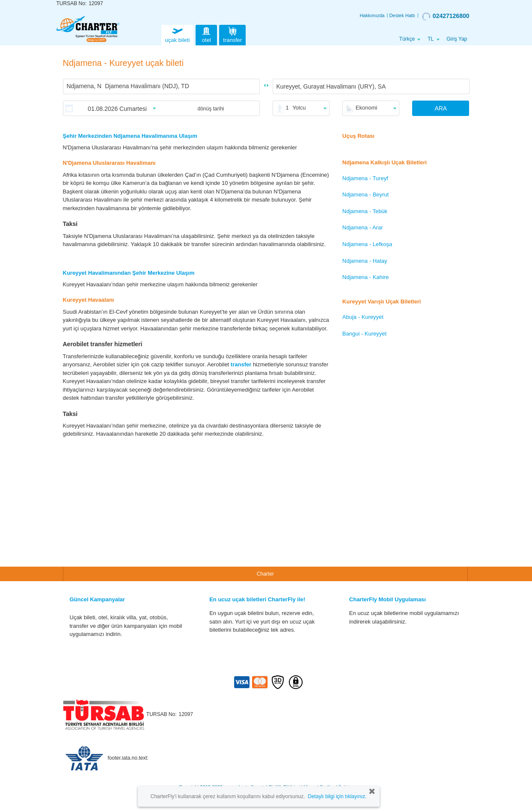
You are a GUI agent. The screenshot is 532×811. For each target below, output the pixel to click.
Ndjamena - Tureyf (365, 178)
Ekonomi (367, 108)
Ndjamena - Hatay (365, 261)
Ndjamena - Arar (363, 227)
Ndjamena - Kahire (366, 277)
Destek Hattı (402, 15)
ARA (441, 108)
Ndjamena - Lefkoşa (367, 244)
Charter (265, 574)
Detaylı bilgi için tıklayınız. (337, 796)
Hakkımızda (372, 15)
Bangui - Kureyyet (364, 334)
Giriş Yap (457, 39)
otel (206, 34)
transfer (232, 34)
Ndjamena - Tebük (365, 211)
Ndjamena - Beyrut (366, 195)
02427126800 (446, 16)
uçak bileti (178, 34)
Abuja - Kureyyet (363, 317)
